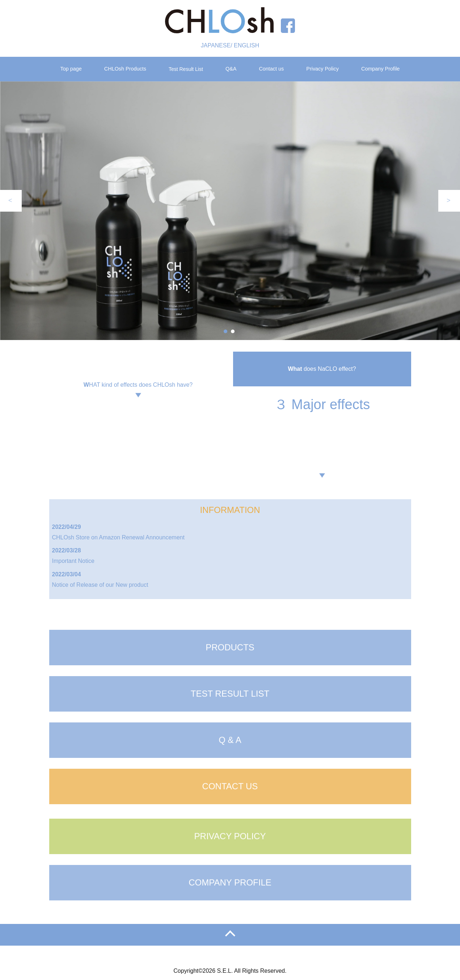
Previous (11, 201)
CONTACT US (230, 806)
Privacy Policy (322, 69)
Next (449, 201)
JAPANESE (216, 45)
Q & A (230, 760)
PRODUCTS (230, 667)
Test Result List (186, 69)
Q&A (231, 69)
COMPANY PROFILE (230, 902)
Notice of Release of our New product (100, 585)
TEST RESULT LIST (230, 714)
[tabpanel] (230, 211)
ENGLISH (246, 45)
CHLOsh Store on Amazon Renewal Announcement (118, 537)
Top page (71, 69)
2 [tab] (233, 331)
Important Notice (73, 561)
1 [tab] (225, 331)
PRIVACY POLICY (230, 856)
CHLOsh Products (125, 69)
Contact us (271, 69)
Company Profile (380, 69)
